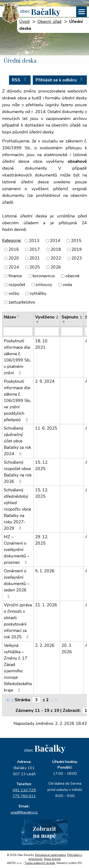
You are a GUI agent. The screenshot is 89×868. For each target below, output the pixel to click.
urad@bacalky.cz (24, 812)
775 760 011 (24, 796)
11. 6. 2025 (46, 428)
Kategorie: (12, 240)
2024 (14, 267)
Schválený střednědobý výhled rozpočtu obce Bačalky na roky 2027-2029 (17, 509)
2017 (35, 249)
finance (15, 276)
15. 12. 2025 (42, 465)
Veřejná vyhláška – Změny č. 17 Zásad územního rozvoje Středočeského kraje (18, 668)
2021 (35, 258)
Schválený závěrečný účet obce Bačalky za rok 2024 (17, 441)
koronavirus (44, 276)
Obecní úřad (50, 22)
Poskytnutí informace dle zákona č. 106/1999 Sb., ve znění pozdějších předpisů (17, 401)
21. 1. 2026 (46, 605)
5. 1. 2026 (45, 571)
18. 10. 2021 (42, 344)
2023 (77, 258)
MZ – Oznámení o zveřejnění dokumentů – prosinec (16, 550)
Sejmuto (72, 317)
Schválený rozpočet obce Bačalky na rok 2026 (18, 472)
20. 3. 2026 (67, 649)
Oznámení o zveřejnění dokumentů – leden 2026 (16, 583)
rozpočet (17, 285)
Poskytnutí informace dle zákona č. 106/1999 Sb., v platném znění (17, 357)
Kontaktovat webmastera (50, 855)
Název (10, 317)
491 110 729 (24, 790)
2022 (56, 258)
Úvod (24, 22)
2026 (56, 267)
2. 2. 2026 (45, 645)
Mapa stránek (52, 859)
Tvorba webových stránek (40, 863)
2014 (55, 241)
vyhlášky (38, 293)
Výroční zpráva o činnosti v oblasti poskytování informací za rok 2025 (18, 621)
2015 (76, 241)
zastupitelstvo (22, 302)
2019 (77, 249)
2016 (14, 249)
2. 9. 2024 (45, 381)
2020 (14, 258)
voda (67, 285)
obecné (73, 276)
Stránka (22, 700)
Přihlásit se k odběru (60, 80)
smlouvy (44, 285)
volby (14, 293)
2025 (35, 267)
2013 (34, 241)
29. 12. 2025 (42, 540)
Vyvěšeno (47, 317)
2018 (56, 249)
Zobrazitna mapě (44, 832)
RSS (20, 80)
